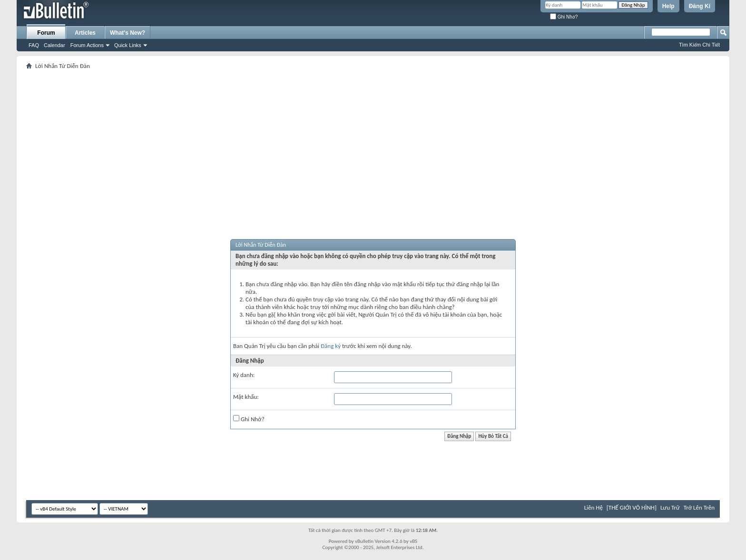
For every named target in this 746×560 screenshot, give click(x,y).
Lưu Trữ (670, 507)
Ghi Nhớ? (564, 17)
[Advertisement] (373, 143)
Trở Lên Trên (699, 507)
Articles (85, 33)
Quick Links (128, 45)
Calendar (54, 45)
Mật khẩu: (246, 397)
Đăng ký (331, 346)
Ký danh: (244, 375)
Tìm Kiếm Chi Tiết (699, 45)
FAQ (34, 45)
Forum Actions (87, 45)
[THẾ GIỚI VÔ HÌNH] (632, 507)
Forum (46, 33)
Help (668, 6)
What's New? (128, 33)
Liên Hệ (594, 507)
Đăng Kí (700, 6)
